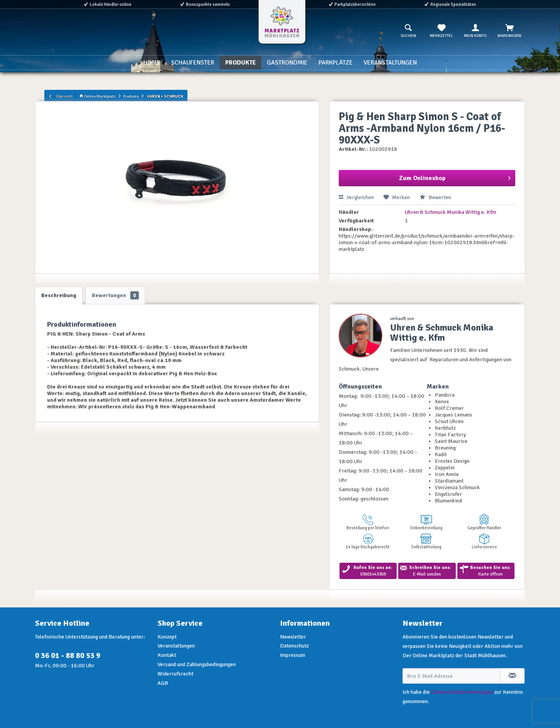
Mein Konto (475, 31)
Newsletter (293, 637)
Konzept (167, 637)
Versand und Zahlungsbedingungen (197, 664)
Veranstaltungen (176, 646)
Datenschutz (294, 646)
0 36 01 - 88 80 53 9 (68, 655)
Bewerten (435, 197)
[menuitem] (408, 31)
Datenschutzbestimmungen (462, 692)
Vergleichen (356, 197)
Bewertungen (115, 295)
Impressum (293, 655)
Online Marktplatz (98, 96)
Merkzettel (441, 31)
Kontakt (167, 655)
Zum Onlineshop (455, 177)
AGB (163, 683)
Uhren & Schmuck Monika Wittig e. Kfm (451, 212)
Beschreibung (59, 295)
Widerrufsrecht (175, 674)
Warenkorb (509, 31)
